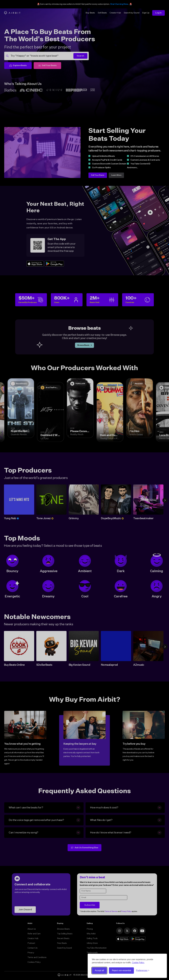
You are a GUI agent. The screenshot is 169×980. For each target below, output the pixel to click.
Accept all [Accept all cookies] (99, 970)
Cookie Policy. (138, 963)
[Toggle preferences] (143, 971)
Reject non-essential (121, 970)
